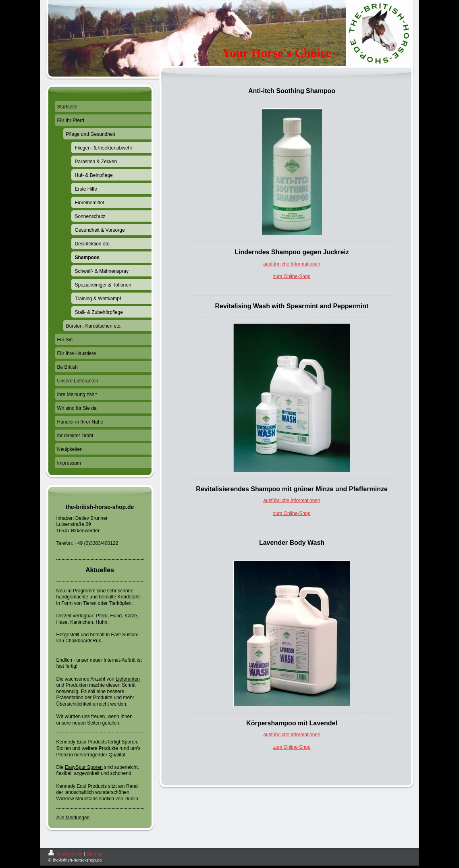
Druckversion (66, 854)
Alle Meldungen (73, 818)
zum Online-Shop (292, 276)
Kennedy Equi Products (82, 742)
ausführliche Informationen (292, 264)
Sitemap (94, 854)
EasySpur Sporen (84, 767)
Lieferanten (128, 679)
